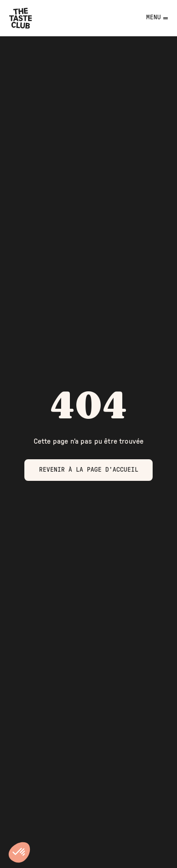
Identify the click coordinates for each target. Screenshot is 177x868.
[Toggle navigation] (151, 18)
